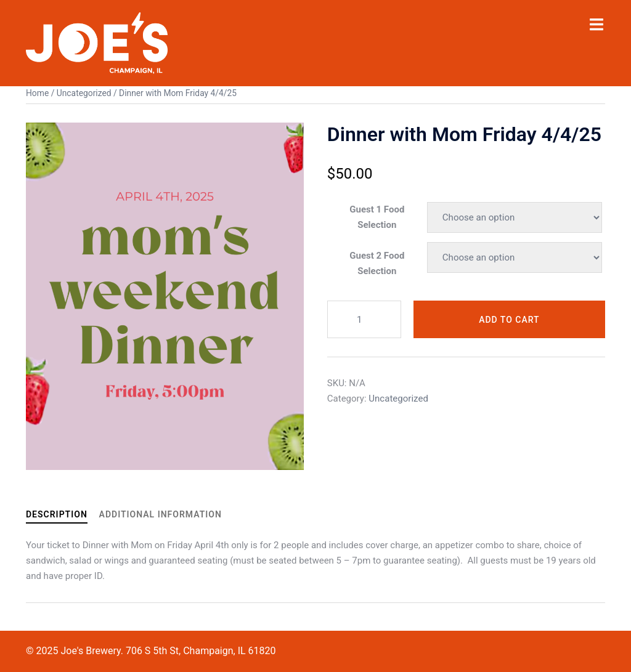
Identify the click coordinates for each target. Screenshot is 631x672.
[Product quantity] (364, 319)
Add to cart (509, 320)
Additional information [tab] (161, 514)
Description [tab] (57, 514)
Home (37, 93)
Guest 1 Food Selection (377, 217)
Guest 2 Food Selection (377, 263)
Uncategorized (84, 93)
